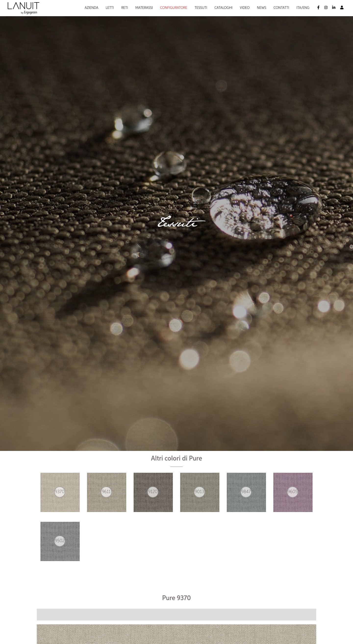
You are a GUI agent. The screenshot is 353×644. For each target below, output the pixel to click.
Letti (110, 8)
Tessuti (201, 8)
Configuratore (174, 8)
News (262, 8)
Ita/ (299, 8)
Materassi (144, 8)
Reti (125, 8)
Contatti (281, 8)
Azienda (91, 8)
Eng (306, 8)
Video (245, 8)
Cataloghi (223, 8)
